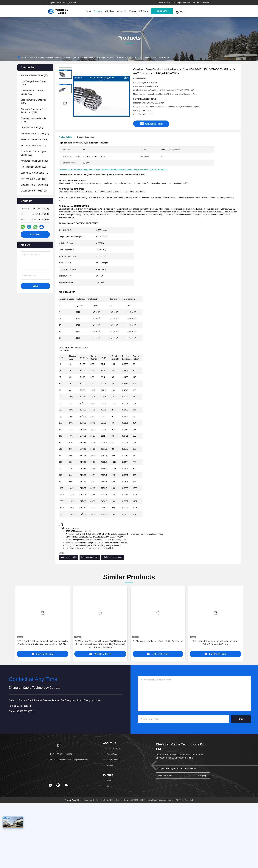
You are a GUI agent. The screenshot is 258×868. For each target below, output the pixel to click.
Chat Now (162, 11)
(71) (35, 173)
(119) (34, 111)
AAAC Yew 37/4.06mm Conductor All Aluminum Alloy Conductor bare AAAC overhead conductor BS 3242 (100, 643)
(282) (33, 83)
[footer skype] (58, 785)
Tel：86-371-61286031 (61, 754)
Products (98, 11)
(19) (34, 191)
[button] (21, 621)
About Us (122, 11)
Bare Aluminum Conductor (51, 57)
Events (133, 11)
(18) (33, 179)
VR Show (110, 11)
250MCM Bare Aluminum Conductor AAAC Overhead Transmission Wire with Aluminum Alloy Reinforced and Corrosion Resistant (158, 644)
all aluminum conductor (113, 557)
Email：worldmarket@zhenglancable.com (69, 760)
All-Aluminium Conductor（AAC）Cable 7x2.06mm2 (216, 641)
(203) (32, 92)
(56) (34, 140)
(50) (34, 75)
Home (88, 11)
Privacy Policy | (71, 800)
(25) (34, 146)
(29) (33, 167)
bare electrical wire (69, 557)
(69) (35, 134)
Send (241, 719)
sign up (202, 776)
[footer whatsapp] (50, 785)
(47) (32, 128)
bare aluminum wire (90, 557)
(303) (33, 102)
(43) (34, 161)
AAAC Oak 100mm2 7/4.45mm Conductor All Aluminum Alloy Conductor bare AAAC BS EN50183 (43, 643)
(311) (33, 120)
